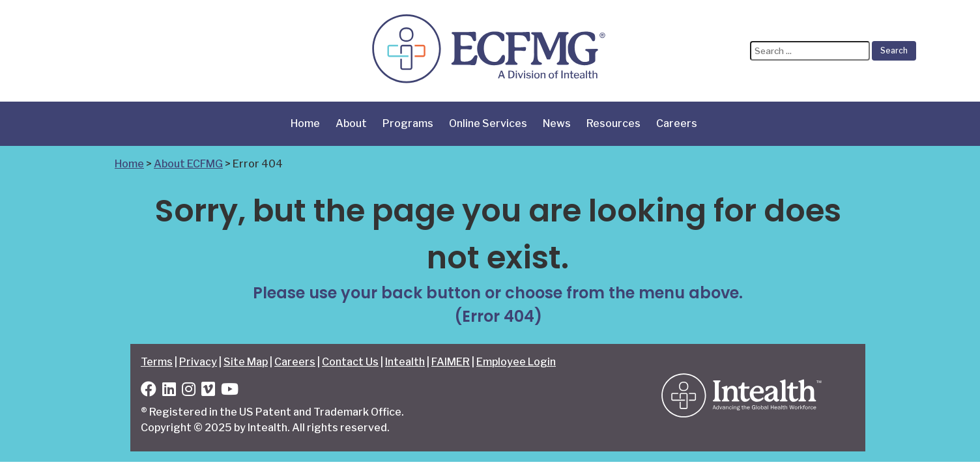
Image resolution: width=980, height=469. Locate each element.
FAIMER (451, 362)
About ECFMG (188, 164)
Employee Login (516, 362)
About (351, 123)
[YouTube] (230, 391)
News (557, 123)
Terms (157, 362)
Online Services (488, 123)
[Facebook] (149, 391)
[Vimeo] (208, 391)
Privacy (198, 362)
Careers (677, 123)
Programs (408, 123)
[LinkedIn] (169, 391)
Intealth (405, 362)
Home (305, 123)
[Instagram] (189, 391)
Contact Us (350, 362)
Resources (613, 123)
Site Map (246, 362)
